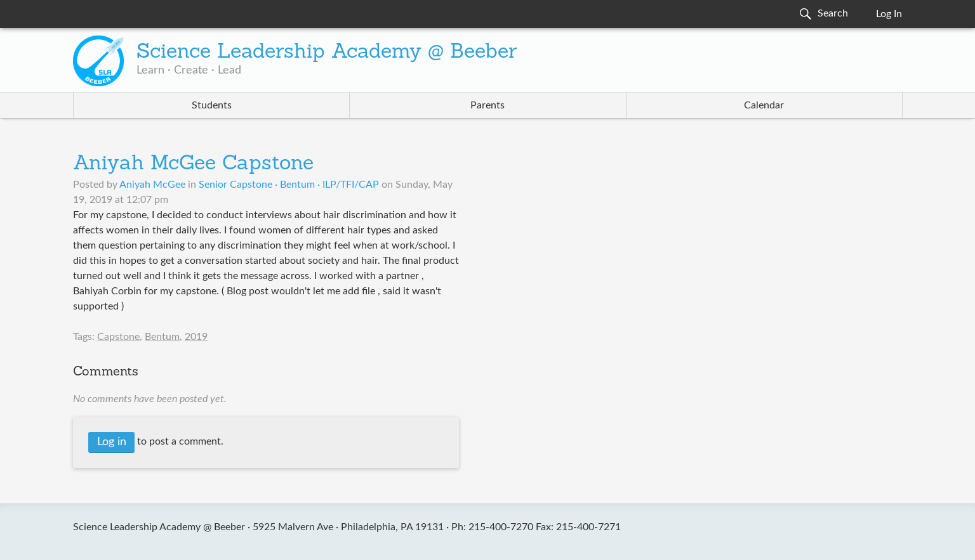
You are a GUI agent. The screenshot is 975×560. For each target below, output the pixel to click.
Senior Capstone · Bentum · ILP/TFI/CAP (289, 185)
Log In (889, 14)
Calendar (764, 105)
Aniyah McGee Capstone (193, 164)
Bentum (162, 337)
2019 (196, 337)
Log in (112, 442)
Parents (487, 105)
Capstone (118, 337)
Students (212, 105)
